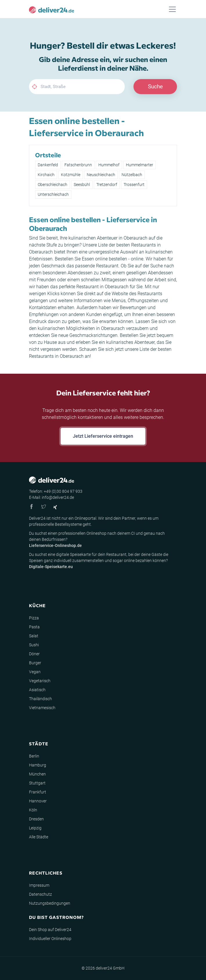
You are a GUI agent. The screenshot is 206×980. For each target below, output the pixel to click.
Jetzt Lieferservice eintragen (103, 436)
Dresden (36, 819)
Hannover (38, 801)
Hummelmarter (140, 165)
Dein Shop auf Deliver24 (50, 930)
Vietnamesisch (42, 708)
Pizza (34, 618)
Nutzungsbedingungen (50, 903)
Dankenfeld (48, 165)
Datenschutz (40, 894)
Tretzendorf (107, 185)
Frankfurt (38, 792)
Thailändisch (40, 699)
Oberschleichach (53, 185)
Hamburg (38, 765)
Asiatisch (37, 690)
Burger (35, 663)
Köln (33, 810)
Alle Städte (39, 837)
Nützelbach (132, 175)
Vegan (35, 672)
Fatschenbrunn (78, 165)
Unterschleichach (53, 194)
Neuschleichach (101, 175)
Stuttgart (37, 783)
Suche (155, 86)
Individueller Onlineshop (50, 939)
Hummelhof (109, 165)
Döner (34, 654)
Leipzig (35, 828)
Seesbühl (82, 185)
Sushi (34, 645)
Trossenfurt (134, 185)
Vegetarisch (40, 681)
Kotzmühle (71, 175)
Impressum (39, 885)
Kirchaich (46, 175)
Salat (34, 636)
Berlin (34, 756)
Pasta (34, 627)
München (37, 774)
